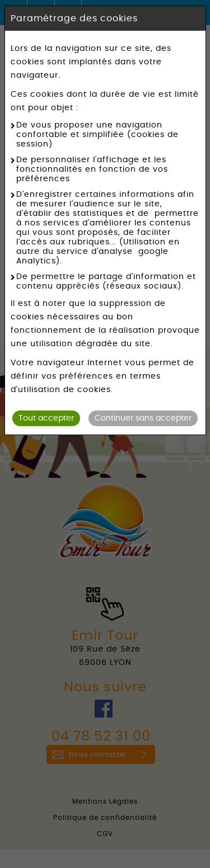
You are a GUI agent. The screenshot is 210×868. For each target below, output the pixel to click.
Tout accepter (46, 418)
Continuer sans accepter (143, 418)
